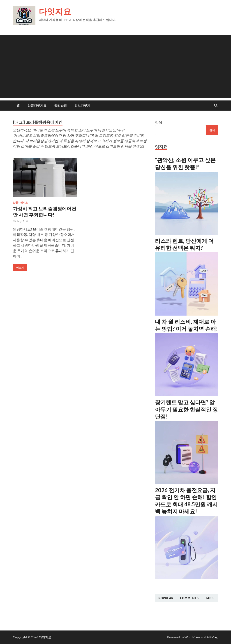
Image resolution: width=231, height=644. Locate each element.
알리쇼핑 (60, 106)
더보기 (18, 267)
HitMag (212, 637)
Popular (166, 598)
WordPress (192, 637)
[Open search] (216, 106)
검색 (159, 122)
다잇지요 (55, 11)
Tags (209, 598)
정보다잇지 (82, 106)
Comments (189, 598)
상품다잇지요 (37, 106)
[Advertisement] (115, 67)
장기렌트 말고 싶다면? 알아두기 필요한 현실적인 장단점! (186, 409)
